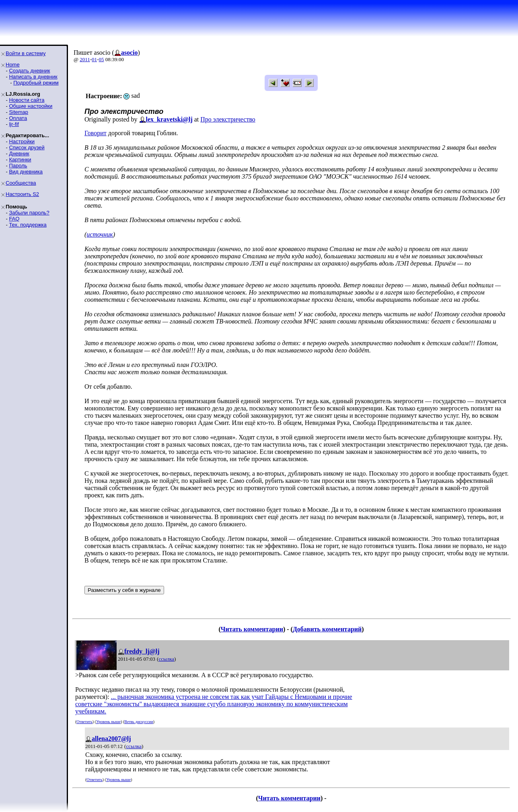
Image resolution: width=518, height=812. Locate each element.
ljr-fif (14, 124)
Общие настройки (31, 106)
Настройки (22, 141)
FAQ (14, 219)
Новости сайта (27, 100)
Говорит (96, 133)
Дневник (19, 154)
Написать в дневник (33, 77)
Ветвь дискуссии (139, 722)
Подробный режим (36, 83)
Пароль (18, 166)
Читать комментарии (252, 629)
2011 (85, 59)
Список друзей (27, 147)
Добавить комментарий (327, 629)
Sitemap (18, 112)
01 (94, 59)
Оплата (18, 118)
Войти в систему (26, 53)
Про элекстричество (228, 119)
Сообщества (21, 183)
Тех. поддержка (28, 225)
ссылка (166, 659)
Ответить (84, 722)
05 (101, 59)
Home (13, 65)
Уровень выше (108, 722)
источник (100, 234)
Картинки (20, 160)
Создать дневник (29, 71)
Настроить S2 (22, 194)
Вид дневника (26, 172)
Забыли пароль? (29, 213)
